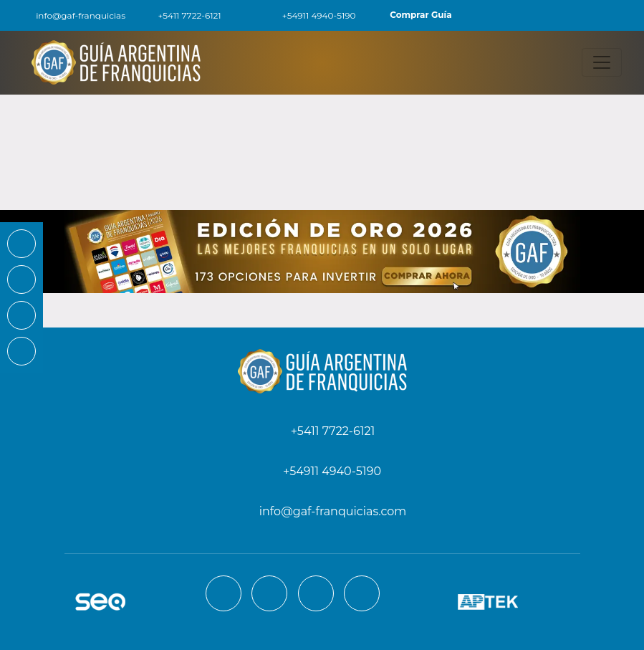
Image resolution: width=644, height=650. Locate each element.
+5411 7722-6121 (181, 15)
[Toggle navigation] (602, 62)
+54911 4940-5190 (311, 15)
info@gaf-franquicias (71, 15)
